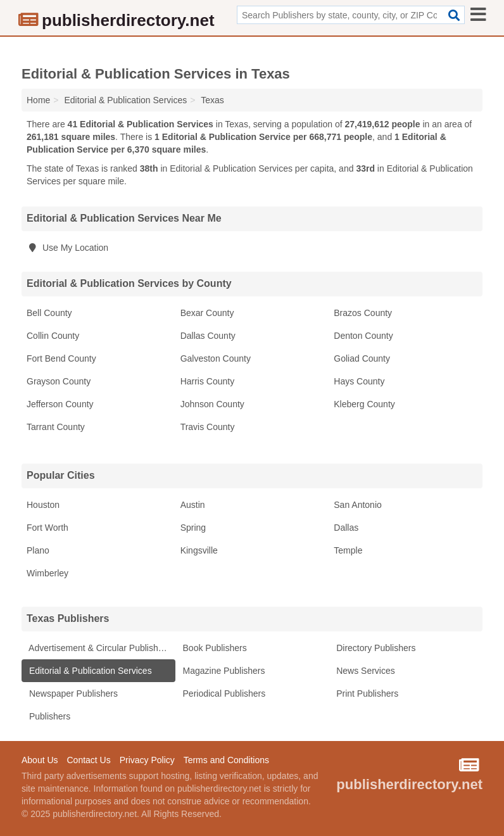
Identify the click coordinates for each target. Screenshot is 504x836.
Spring (193, 528)
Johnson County (212, 404)
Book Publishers (214, 648)
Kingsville (199, 550)
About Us (40, 760)
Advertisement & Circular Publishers (98, 648)
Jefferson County (60, 404)
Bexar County (207, 313)
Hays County (359, 381)
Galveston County (216, 358)
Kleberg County (364, 404)
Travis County (208, 427)
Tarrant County (56, 427)
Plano (38, 550)
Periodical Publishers (223, 693)
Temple (348, 550)
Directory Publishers (375, 648)
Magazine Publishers (223, 671)
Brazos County (363, 313)
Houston (43, 505)
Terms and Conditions (226, 760)
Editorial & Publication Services (89, 671)
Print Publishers (366, 693)
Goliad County (362, 358)
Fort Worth (47, 528)
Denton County (363, 336)
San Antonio (358, 505)
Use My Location (67, 248)
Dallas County (208, 336)
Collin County (53, 336)
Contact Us (88, 760)
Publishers (48, 716)
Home (38, 100)
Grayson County (59, 381)
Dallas (346, 528)
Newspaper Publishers (72, 693)
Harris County (208, 381)
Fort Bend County (61, 358)
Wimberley (47, 573)
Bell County (49, 313)
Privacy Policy (147, 760)
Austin (193, 505)
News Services (364, 671)
